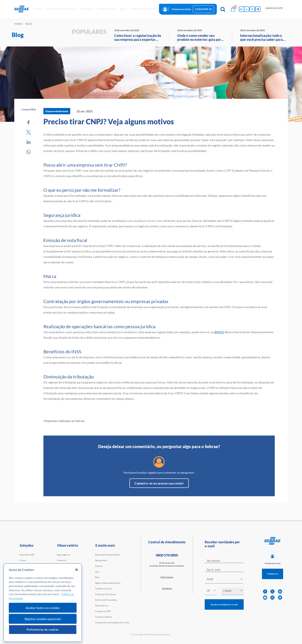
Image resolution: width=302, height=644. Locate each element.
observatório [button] (107, 9)
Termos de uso (102, 605)
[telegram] (280, 598)
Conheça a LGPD (103, 611)
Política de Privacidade (106, 600)
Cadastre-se (203, 9)
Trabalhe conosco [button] (143, 9)
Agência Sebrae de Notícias (108, 583)
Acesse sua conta (181, 9)
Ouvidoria (167, 588)
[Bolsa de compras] (233, 9)
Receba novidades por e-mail (224, 604)
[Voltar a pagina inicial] (23, 9)
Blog (97, 577)
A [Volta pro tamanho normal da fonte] (252, 9)
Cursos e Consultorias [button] (60, 9)
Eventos (99, 566)
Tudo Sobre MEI (27, 555)
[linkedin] (280, 592)
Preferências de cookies (43, 630)
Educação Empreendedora (107, 555)
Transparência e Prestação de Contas (112, 622)
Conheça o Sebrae (103, 617)
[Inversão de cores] (258, 9)
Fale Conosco (167, 577)
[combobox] (224, 580)
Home (18, 24)
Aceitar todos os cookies (43, 608)
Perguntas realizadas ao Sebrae (64, 421)
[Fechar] (77, 570)
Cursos (23, 560)
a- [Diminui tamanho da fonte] (247, 9)
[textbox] (226, 579)
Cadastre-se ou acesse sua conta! (159, 483)
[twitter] (272, 592)
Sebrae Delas (101, 560)
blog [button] (123, 9)
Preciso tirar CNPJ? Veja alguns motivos (109, 121)
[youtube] (265, 598)
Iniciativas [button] (87, 9)
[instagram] (272, 598)
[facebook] (265, 592)
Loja (97, 572)
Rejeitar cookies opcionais (43, 619)
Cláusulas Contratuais (105, 594)
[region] (43, 603)
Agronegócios (63, 555)
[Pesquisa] (223, 9)
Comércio (61, 560)
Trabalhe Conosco (103, 589)
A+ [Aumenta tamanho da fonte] (242, 9)
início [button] (38, 9)
